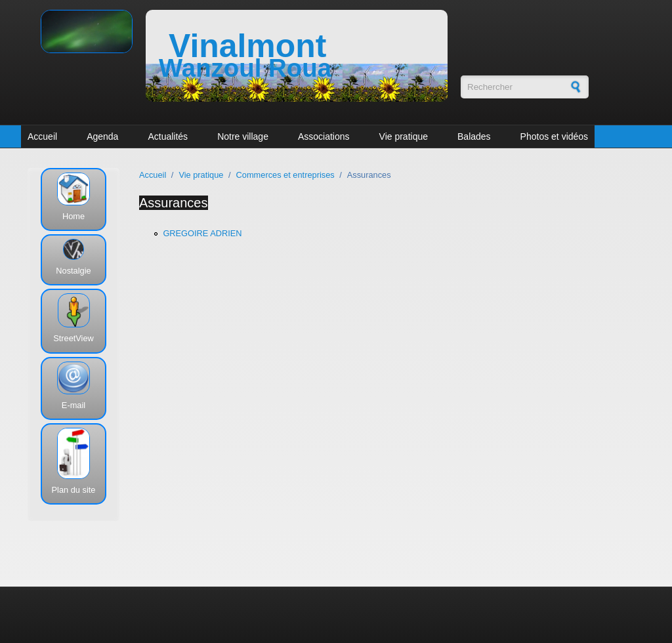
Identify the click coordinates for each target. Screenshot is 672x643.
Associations (324, 136)
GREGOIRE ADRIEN (202, 233)
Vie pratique (404, 136)
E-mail (73, 405)
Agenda (102, 136)
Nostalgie (73, 271)
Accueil (42, 136)
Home (73, 216)
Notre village (243, 136)
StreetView (73, 338)
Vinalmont (247, 46)
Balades (474, 136)
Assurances (174, 203)
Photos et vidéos (555, 136)
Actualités (168, 136)
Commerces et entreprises (285, 175)
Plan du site (74, 490)
